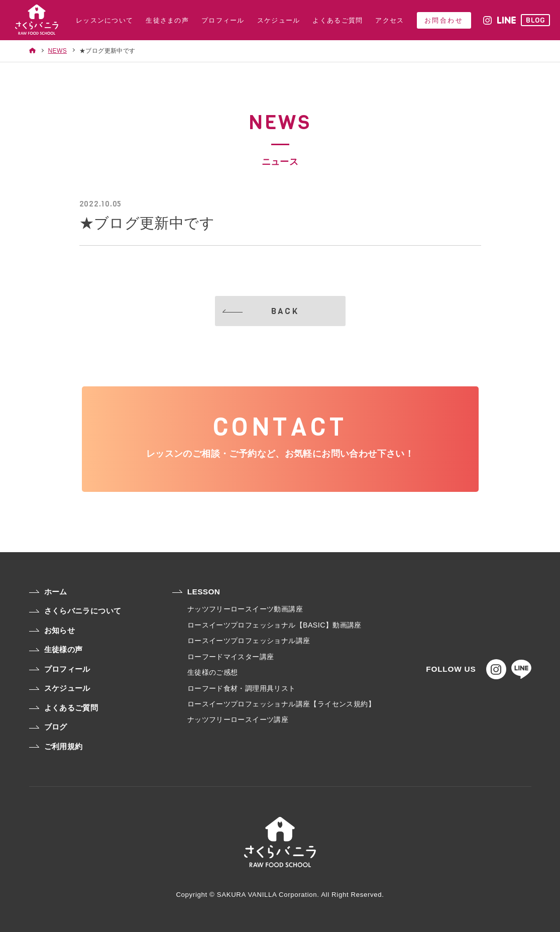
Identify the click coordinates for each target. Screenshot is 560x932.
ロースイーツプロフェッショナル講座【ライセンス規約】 (281, 704)
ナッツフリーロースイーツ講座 (238, 719)
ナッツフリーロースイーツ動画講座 (245, 609)
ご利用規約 (56, 746)
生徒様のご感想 (213, 672)
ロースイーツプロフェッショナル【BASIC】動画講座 (274, 625)
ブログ (48, 727)
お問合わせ (444, 20)
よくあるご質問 (64, 708)
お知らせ (52, 630)
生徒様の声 (56, 649)
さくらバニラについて (75, 611)
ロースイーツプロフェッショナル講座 (249, 641)
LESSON (196, 592)
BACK (261, 311)
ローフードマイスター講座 (231, 657)
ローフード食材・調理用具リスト (242, 688)
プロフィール (60, 669)
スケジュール (60, 688)
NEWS (58, 51)
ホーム (48, 592)
